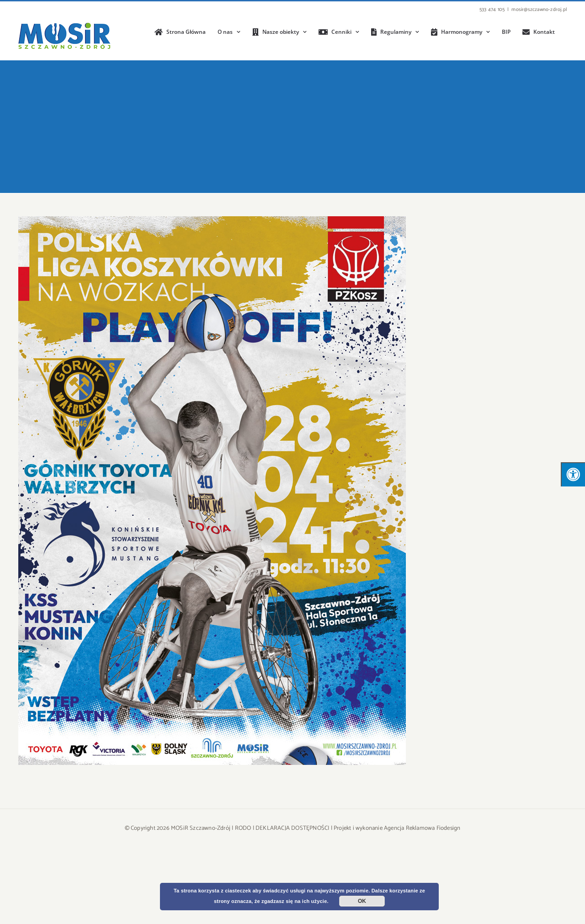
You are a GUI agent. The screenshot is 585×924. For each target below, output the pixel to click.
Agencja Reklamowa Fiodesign (422, 828)
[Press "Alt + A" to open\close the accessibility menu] (573, 474)
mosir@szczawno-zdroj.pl (539, 10)
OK (362, 901)
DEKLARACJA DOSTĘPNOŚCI (292, 828)
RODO (243, 828)
